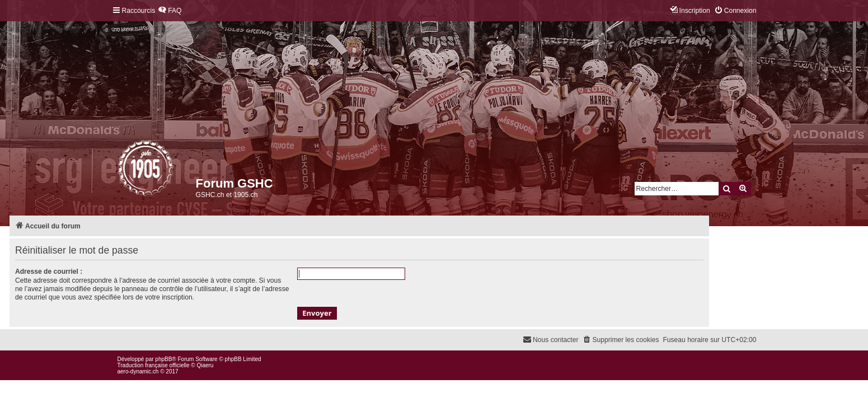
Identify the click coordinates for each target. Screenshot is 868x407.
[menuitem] (170, 11)
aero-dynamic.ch (138, 371)
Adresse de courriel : (49, 272)
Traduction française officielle (154, 365)
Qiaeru (205, 365)
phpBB (163, 359)
